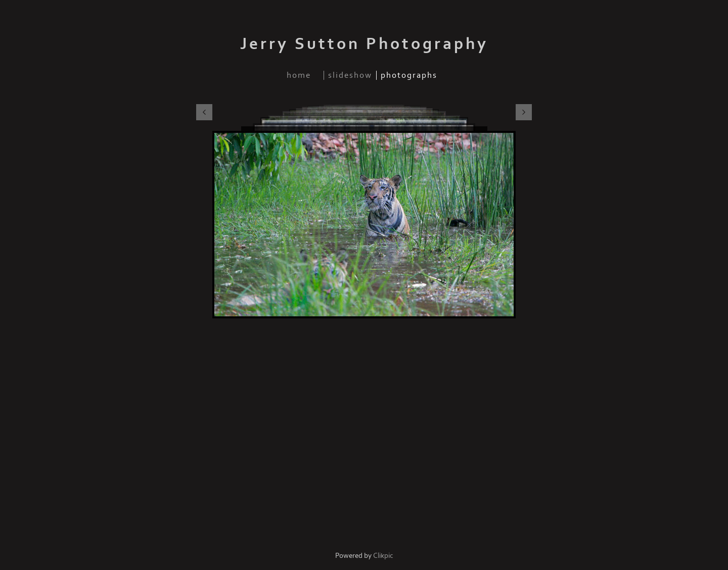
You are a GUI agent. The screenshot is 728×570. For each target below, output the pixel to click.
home (299, 75)
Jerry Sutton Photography (364, 44)
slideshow (350, 75)
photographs (409, 75)
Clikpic (383, 556)
